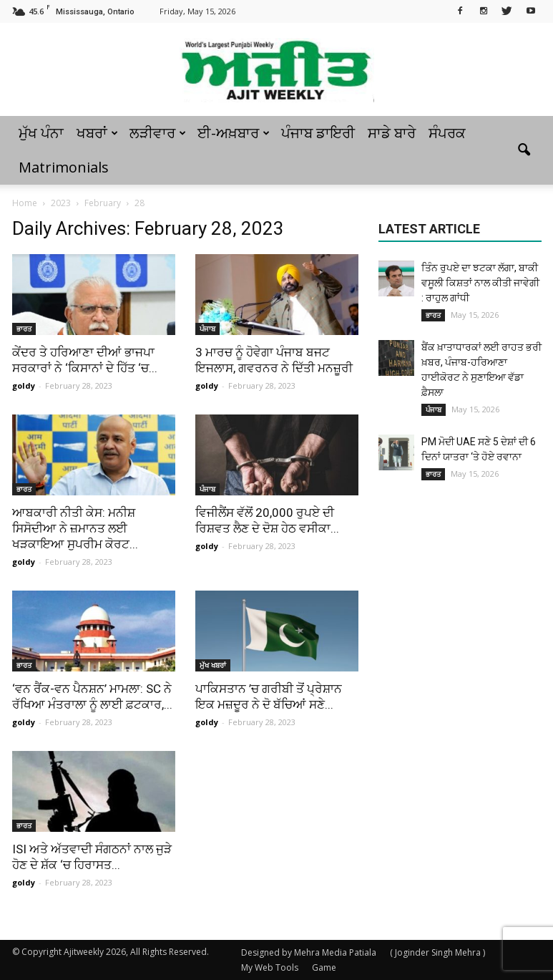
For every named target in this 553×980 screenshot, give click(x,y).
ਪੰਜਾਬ (207, 329)
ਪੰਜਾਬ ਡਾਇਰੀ (318, 133)
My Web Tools (270, 967)
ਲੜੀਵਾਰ (158, 133)
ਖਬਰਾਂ (97, 133)
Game (324, 967)
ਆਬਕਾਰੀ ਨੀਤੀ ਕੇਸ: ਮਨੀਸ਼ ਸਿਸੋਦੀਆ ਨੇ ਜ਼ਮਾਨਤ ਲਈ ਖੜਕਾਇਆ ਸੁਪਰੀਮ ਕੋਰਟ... (75, 528)
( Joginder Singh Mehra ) (437, 952)
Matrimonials (64, 167)
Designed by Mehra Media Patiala (309, 952)
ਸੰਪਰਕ (447, 133)
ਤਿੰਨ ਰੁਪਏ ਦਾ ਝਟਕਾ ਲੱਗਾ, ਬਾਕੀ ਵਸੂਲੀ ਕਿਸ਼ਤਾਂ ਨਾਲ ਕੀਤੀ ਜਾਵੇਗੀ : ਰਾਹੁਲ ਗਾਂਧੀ (480, 283)
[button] (524, 150)
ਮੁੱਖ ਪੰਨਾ (41, 133)
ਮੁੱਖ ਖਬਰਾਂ (213, 665)
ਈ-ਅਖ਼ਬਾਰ (234, 133)
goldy (24, 385)
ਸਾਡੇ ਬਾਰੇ (392, 133)
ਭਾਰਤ (24, 329)
